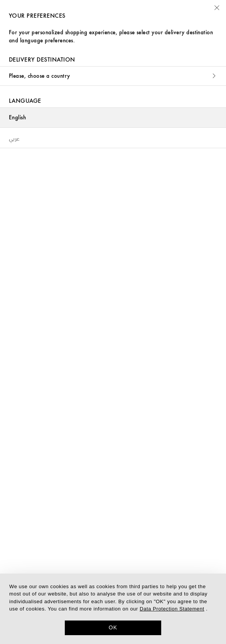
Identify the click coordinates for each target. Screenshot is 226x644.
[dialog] (113, 609)
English (17, 118)
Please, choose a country (113, 76)
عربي (14, 138)
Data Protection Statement (172, 609)
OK (113, 627)
